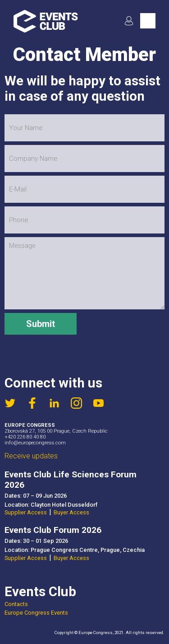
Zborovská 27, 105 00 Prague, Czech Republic (56, 431)
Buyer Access (71, 512)
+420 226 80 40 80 (25, 437)
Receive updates (31, 456)
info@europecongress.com (35, 443)
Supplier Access (26, 512)
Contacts (16, 604)
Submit (41, 324)
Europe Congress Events (36, 613)
